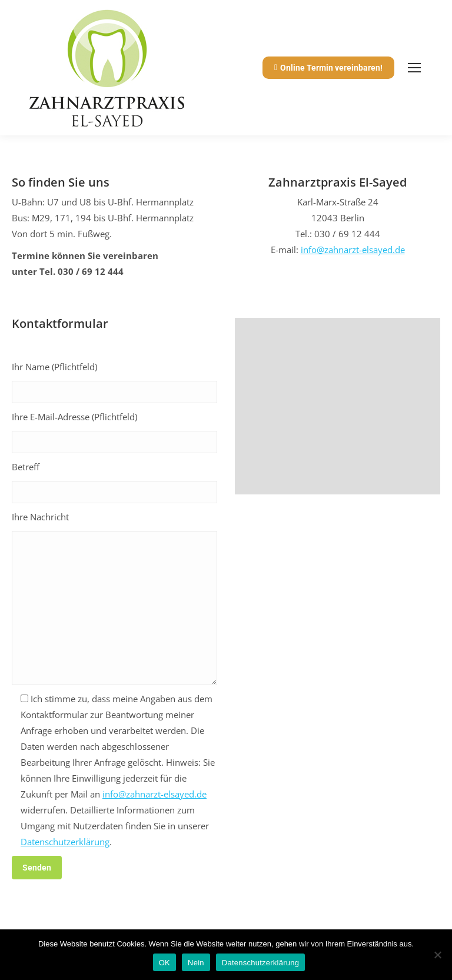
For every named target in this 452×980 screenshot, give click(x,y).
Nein (196, 963)
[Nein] (437, 955)
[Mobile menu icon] (414, 68)
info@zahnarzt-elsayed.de (353, 250)
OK (164, 963)
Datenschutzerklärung (65, 842)
